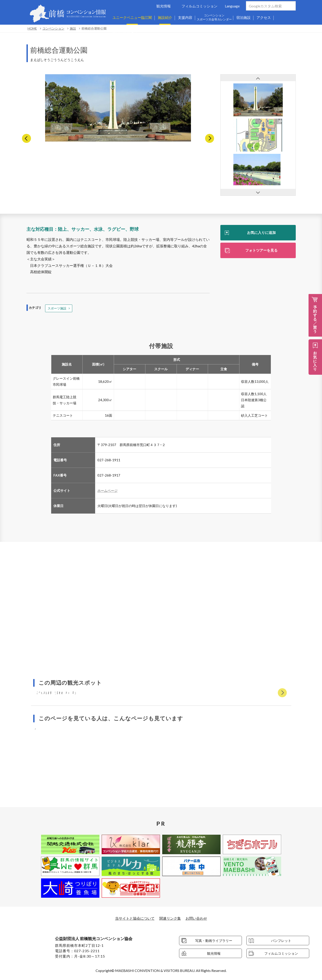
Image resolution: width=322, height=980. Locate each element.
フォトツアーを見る (261, 250)
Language (232, 6)
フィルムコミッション (199, 6)
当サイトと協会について (135, 918)
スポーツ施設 (57, 308)
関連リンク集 (170, 918)
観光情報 (164, 6)
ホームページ (107, 490)
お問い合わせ (196, 918)
